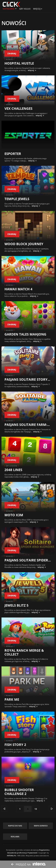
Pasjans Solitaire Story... (27, 379)
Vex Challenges (18, 108)
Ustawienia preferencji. (17, 853)
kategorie (9, 9)
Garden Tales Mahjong (25, 334)
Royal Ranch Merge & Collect (24, 652)
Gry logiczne (12, 466)
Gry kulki (25, 9)
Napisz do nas (15, 826)
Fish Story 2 (15, 745)
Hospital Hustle (19, 63)
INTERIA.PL (11, 856)
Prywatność (32, 853)
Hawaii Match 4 (18, 289)
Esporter (13, 154)
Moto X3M (14, 515)
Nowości (10, 59)
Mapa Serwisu (41, 826)
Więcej (37, 9)
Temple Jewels (17, 199)
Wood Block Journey (24, 244)
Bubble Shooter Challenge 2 (19, 792)
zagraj (12, 53)
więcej (31, 70)
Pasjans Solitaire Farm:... (27, 425)
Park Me (12, 699)
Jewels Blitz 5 (17, 605)
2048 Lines (13, 470)
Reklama (15, 837)
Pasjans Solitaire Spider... (28, 560)
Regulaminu (44, 850)
